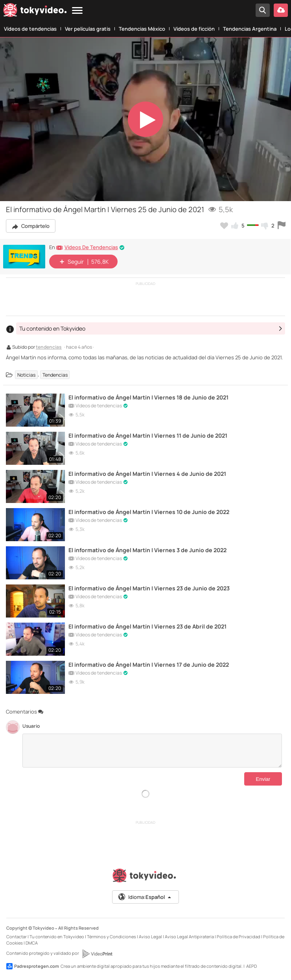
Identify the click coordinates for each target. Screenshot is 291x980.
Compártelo (31, 226)
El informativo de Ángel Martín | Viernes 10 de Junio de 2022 (149, 512)
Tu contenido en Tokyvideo (57, 937)
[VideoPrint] (97, 954)
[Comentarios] (152, 751)
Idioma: (145, 897)
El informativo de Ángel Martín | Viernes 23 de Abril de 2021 (147, 626)
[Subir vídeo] (281, 10)
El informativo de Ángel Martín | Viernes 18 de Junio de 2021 (148, 397)
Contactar (17, 937)
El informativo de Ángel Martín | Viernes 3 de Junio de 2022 (147, 550)
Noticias (26, 374)
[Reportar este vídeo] (282, 226)
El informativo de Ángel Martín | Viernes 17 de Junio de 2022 (149, 665)
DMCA (32, 943)
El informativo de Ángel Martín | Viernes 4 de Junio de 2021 (147, 474)
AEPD (251, 966)
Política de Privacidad (239, 937)
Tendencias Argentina (250, 29)
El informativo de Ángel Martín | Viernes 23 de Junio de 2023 (149, 588)
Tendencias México (142, 29)
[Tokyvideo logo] (35, 12)
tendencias (49, 348)
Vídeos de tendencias (30, 29)
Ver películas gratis (88, 29)
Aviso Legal (150, 937)
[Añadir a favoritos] (224, 226)
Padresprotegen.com (33, 966)
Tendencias (55, 374)
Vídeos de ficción (194, 29)
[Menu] (77, 11)
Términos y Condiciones (111, 937)
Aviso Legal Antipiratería (189, 937)
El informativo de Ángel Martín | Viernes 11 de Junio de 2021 (148, 435)
